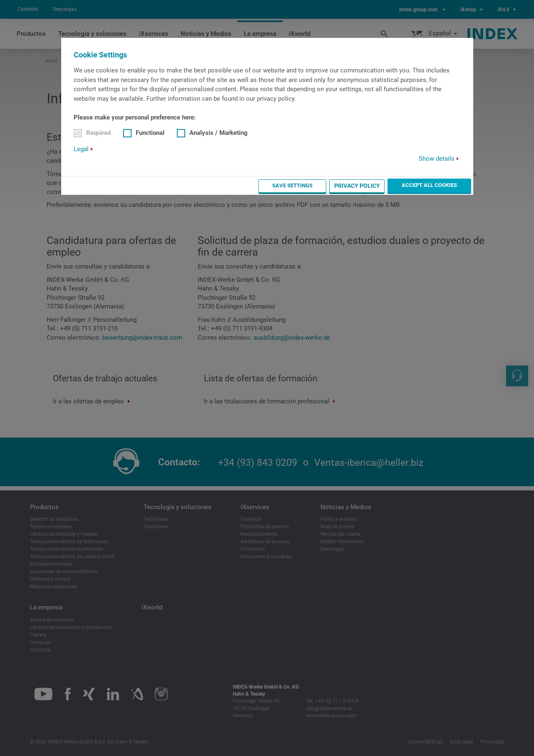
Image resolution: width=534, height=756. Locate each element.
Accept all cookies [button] (436, 185)
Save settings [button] (313, 186)
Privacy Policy (370, 186)
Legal (81, 149)
